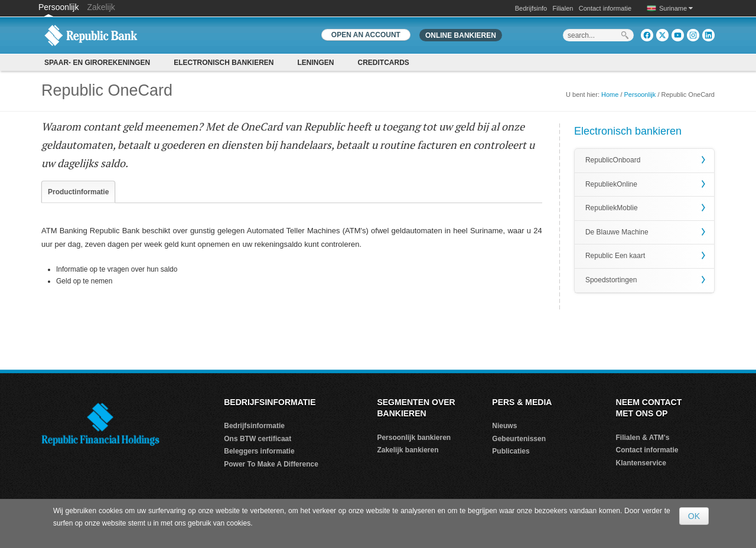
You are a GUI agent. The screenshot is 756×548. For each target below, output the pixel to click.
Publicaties (511, 451)
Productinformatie (78, 192)
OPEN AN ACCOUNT (366, 35)
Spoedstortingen (611, 280)
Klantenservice (641, 463)
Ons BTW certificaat (258, 439)
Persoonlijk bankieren (414, 438)
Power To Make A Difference (271, 464)
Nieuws (504, 426)
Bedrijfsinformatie (254, 426)
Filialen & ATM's (643, 438)
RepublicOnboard (613, 160)
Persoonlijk (60, 7)
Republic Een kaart (615, 256)
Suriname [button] (676, 8)
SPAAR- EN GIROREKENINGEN (97, 63)
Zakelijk (101, 7)
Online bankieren (461, 35)
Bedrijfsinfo (531, 8)
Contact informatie (605, 8)
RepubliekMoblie (612, 208)
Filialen (563, 8)
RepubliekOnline (611, 184)
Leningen (315, 63)
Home (610, 94)
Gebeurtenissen (519, 439)
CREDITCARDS (384, 63)
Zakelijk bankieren (408, 450)
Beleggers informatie (259, 451)
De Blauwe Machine (617, 232)
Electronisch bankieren (224, 63)
